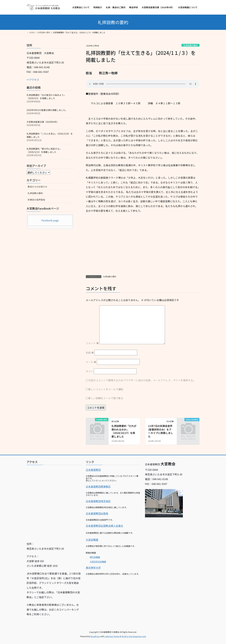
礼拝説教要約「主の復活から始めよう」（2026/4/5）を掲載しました (46, 97)
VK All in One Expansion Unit (134, 636)
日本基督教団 (93, 470)
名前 (90, 353)
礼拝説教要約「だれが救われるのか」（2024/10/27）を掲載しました (124, 431)
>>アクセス (33, 80)
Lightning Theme (112, 636)
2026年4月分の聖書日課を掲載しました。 (47, 110)
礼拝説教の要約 (190, 45)
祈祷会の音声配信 (36, 200)
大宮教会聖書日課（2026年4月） (43, 122)
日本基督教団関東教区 (98, 486)
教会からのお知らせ (38, 187)
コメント (92, 343)
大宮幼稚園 (92, 540)
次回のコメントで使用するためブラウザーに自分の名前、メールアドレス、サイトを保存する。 (142, 380)
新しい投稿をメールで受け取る (106, 398)
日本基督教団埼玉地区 (98, 501)
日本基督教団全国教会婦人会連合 (105, 526)
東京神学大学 (93, 568)
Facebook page (50, 220)
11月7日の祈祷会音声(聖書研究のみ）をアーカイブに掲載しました (161, 431)
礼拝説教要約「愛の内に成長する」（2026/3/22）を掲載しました (44, 150)
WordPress (95, 636)
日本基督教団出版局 (97, 513)
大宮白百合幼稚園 (98, 562)
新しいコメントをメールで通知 (106, 389)
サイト (90, 371)
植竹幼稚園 (95, 557)
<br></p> (54, 502)
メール (91, 362)
